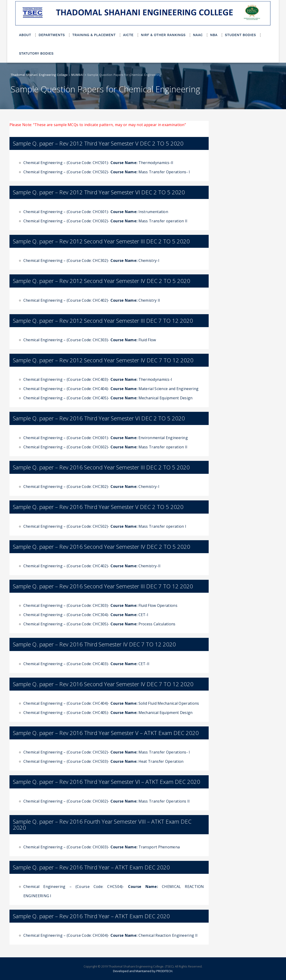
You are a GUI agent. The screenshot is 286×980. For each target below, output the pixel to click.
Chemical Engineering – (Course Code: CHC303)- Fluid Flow (90, 340)
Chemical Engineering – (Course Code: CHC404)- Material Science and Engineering (111, 389)
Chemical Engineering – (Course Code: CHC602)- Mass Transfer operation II (105, 221)
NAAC (198, 35)
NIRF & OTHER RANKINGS (163, 35)
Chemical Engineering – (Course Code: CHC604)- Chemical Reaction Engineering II (110, 935)
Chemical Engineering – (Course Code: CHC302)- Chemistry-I (91, 261)
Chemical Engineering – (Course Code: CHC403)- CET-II (86, 664)
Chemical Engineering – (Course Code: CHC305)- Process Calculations (99, 624)
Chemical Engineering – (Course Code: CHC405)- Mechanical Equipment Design (108, 398)
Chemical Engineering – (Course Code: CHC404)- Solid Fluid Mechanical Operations (111, 703)
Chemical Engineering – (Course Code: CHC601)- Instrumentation (96, 212)
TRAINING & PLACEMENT (94, 35)
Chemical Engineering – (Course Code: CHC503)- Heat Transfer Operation (104, 761)
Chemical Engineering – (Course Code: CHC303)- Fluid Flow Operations (100, 605)
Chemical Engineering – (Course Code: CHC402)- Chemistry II (92, 300)
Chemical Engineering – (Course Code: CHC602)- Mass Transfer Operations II (107, 801)
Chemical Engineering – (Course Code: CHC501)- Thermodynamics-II (98, 163)
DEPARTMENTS (52, 35)
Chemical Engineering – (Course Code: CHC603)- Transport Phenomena (102, 847)
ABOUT (25, 35)
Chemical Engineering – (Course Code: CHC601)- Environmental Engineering (106, 438)
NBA (214, 35)
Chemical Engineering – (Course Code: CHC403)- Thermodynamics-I (98, 379)
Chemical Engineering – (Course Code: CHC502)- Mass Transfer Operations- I (107, 172)
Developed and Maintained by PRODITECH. (143, 971)
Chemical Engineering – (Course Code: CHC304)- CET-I (86, 615)
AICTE (128, 35)
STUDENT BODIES (240, 35)
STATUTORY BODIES (36, 53)
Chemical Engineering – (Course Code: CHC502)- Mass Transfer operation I (105, 526)
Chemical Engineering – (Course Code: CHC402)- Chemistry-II (92, 566)
